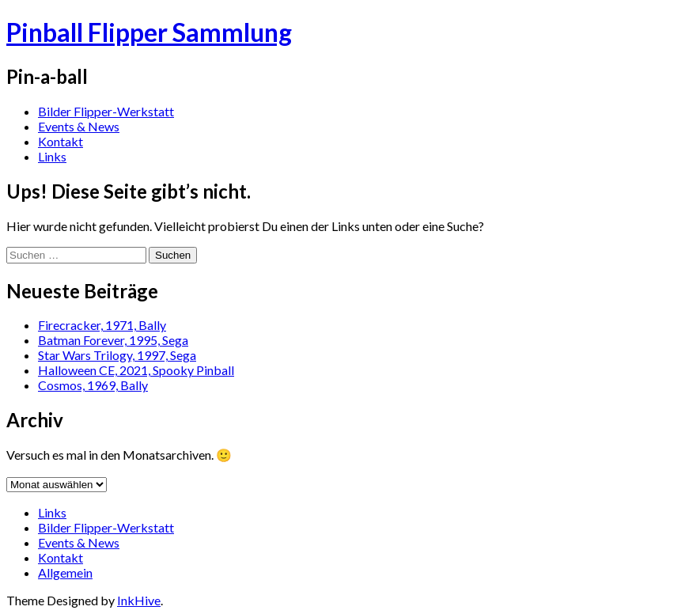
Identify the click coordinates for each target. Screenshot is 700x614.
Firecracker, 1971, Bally (102, 325)
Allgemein (65, 572)
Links (52, 156)
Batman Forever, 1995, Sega (113, 340)
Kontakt (61, 141)
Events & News (79, 126)
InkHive (139, 600)
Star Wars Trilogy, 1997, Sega (117, 355)
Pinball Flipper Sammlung (149, 32)
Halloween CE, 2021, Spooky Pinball (136, 370)
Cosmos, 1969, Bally (93, 385)
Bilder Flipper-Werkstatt (106, 111)
